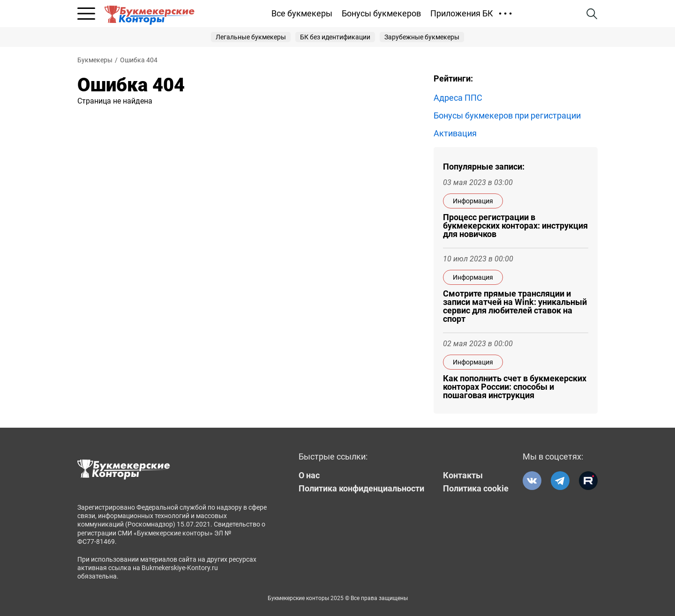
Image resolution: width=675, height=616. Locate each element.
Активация (455, 134)
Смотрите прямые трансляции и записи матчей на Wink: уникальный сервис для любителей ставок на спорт (515, 306)
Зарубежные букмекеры (422, 37)
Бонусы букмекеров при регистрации (507, 116)
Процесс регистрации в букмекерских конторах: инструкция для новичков (515, 226)
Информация (473, 201)
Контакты (463, 475)
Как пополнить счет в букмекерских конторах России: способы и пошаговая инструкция (515, 387)
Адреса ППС (458, 98)
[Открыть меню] (86, 14)
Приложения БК (462, 13)
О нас (309, 475)
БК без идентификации (335, 37)
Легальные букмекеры (251, 37)
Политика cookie (476, 489)
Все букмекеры (302, 13)
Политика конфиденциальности (361, 489)
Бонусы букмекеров (381, 13)
